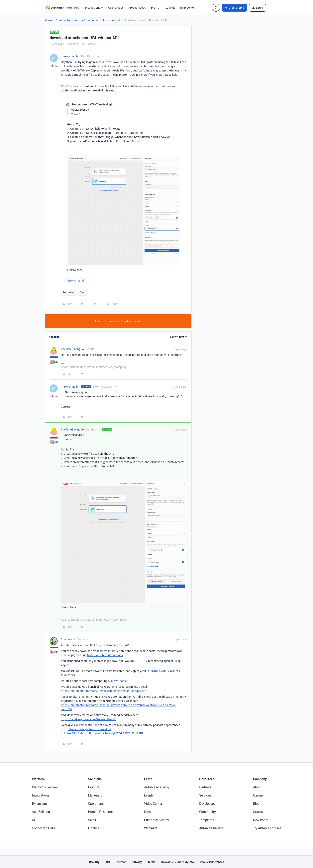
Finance (94, 828)
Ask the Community (86, 20)
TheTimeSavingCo (72, 349)
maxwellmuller (70, 56)
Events (155, 7)
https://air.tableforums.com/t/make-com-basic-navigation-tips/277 (104, 691)
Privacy (137, 862)
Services (205, 795)
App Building (41, 812)
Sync (83, 292)
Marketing (95, 795)
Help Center (187, 7)
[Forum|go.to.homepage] (62, 8)
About (257, 787)
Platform (38, 779)
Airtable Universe (211, 828)
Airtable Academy (157, 787)
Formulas (108, 20)
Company (260, 779)
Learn (148, 779)
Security (94, 862)
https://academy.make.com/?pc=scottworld (89, 719)
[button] (234, 8)
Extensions (40, 804)
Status (258, 812)
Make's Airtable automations (105, 655)
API (108, 862)
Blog (256, 804)
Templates (207, 820)
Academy (169, 7)
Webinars (151, 828)
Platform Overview (45, 787)
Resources (207, 779)
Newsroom (261, 820)
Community (63, 20)
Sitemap (121, 862)
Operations (96, 804)
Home (48, 20)
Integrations (41, 795)
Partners (205, 787)
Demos (149, 812)
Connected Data (44, 828)
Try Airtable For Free (267, 828)
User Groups (116, 7)
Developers (207, 804)
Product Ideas (137, 7)
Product (94, 787)
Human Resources (101, 812)
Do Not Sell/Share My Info (178, 862)
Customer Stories (156, 820)
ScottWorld (68, 639)
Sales (92, 820)
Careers (258, 795)
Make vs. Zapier (118, 681)
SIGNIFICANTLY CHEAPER (166, 671)
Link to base (75, 270)
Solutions (95, 779)
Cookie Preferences (212, 862)
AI (33, 820)
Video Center (153, 804)
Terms (152, 862)
